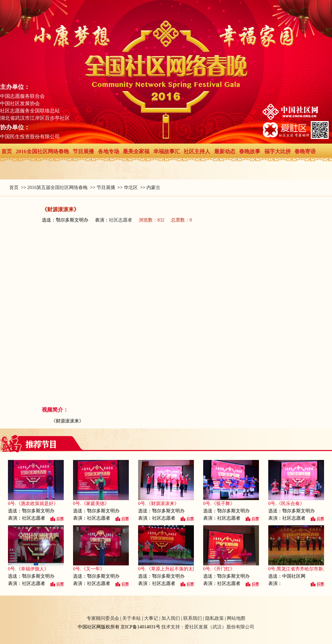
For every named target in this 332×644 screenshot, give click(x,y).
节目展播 (83, 151)
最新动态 (225, 151)
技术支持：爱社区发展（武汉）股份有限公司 (208, 627)
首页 (7, 151)
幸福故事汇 (167, 151)
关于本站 (131, 618)
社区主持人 (197, 151)
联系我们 (193, 618)
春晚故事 (250, 151)
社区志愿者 (121, 220)
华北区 (131, 188)
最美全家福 (136, 151)
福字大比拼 (278, 151)
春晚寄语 (305, 151)
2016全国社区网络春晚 (42, 151)
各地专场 (109, 151)
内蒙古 (153, 188)
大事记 (151, 618)
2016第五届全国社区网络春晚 (57, 188)
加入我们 (171, 618)
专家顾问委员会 (103, 618)
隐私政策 (214, 618)
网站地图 (236, 618)
